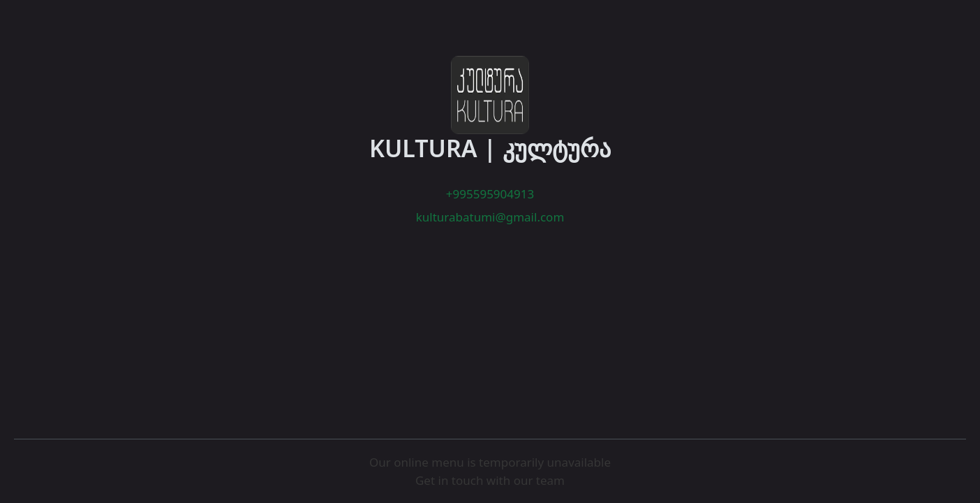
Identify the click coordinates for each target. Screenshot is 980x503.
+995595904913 (490, 194)
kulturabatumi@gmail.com (490, 217)
